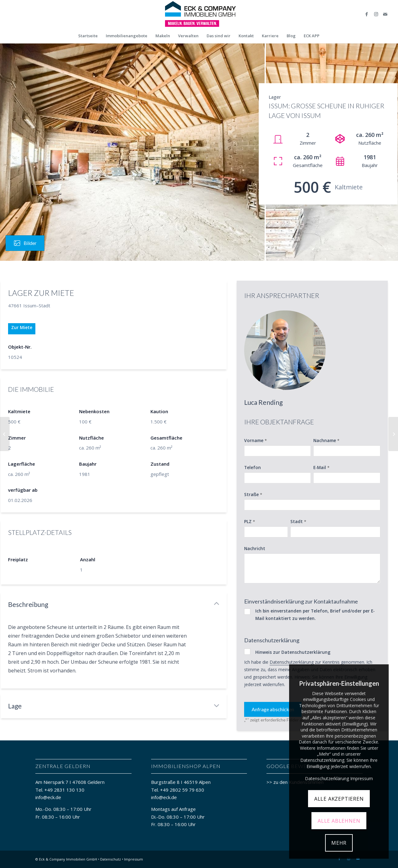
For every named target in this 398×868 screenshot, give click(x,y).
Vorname (255, 441)
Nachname (326, 441)
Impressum (134, 859)
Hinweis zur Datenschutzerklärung (293, 652)
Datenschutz (111, 859)
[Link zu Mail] (385, 14)
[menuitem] (88, 36)
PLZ (250, 522)
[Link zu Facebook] (367, 14)
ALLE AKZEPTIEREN (339, 799)
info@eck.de (48, 797)
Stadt (298, 522)
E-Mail (321, 468)
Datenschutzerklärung (292, 662)
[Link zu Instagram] (376, 14)
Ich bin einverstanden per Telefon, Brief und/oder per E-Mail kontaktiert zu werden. (315, 615)
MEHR (339, 843)
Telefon (253, 467)
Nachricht (255, 548)
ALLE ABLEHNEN (339, 821)
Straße (253, 495)
